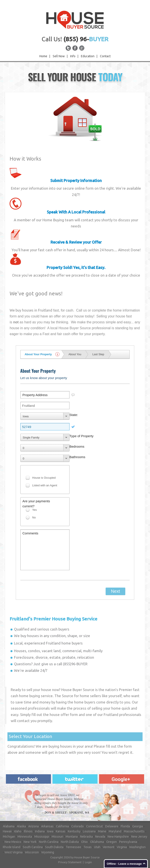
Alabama (9, 826)
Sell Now (59, 56)
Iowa (50, 831)
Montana (72, 837)
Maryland (115, 831)
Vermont (109, 847)
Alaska (21, 826)
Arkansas (47, 826)
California (62, 826)
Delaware (112, 826)
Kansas (61, 831)
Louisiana (89, 831)
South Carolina (33, 847)
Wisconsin (32, 852)
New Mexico (13, 842)
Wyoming (48, 852)
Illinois (28, 831)
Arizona (33, 826)
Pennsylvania (128, 842)
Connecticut (94, 826)
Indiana (40, 831)
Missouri (57, 837)
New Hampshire (118, 837)
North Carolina (49, 842)
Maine (102, 831)
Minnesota (25, 837)
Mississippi (42, 837)
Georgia (138, 826)
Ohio (84, 842)
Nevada (100, 837)
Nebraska (86, 837)
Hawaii (7, 831)
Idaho (18, 831)
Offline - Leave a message (124, 864)
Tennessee (73, 847)
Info (73, 56)
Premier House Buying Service (53, 619)
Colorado (78, 826)
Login (88, 862)
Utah (97, 847)
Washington (137, 847)
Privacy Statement (70, 862)
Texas (88, 847)
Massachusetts (134, 831)
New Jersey (139, 837)
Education (88, 56)
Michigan (9, 837)
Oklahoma (97, 842)
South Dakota (54, 847)
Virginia (122, 847)
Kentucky (74, 831)
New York (30, 842)
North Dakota (70, 842)
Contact (105, 56)
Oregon (112, 842)
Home (43, 56)
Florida (125, 826)
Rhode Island (12, 847)
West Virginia (14, 852)
